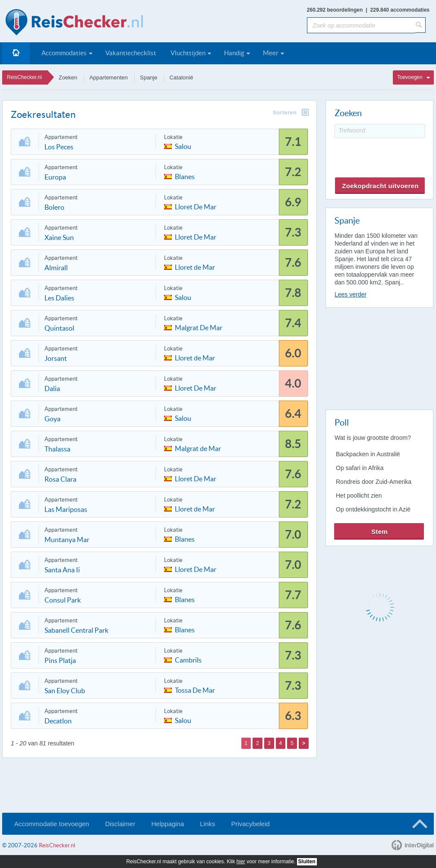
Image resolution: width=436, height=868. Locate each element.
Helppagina (167, 824)
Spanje (148, 77)
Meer (271, 53)
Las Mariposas (66, 509)
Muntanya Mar (67, 540)
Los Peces (59, 147)
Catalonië (181, 77)
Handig (234, 53)
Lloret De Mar (196, 206)
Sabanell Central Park (76, 630)
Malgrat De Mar (199, 327)
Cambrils (188, 659)
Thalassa (57, 449)
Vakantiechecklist (131, 53)
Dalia (52, 388)
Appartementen (109, 77)
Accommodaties (64, 53)
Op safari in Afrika (360, 468)
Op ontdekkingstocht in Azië (373, 509)
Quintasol (59, 328)
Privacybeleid (250, 824)
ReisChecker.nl (24, 77)
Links (207, 824)
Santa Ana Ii (62, 570)
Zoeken (68, 77)
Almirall (56, 268)
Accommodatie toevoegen (52, 824)
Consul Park (63, 600)
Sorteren (285, 113)
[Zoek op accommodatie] (361, 25)
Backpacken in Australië (368, 454)
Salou (183, 146)
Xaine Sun (59, 237)
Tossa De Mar (195, 690)
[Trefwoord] (380, 131)
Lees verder (351, 294)
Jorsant (56, 358)
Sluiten (307, 862)
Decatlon (58, 721)
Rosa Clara (60, 479)
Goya (52, 419)
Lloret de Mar (195, 267)
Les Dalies (59, 298)
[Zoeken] (420, 25)
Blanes (185, 176)
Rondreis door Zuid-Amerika (374, 482)
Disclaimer (120, 824)
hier (241, 862)
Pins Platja (60, 660)
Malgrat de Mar (198, 448)
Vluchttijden (188, 53)
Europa (55, 177)
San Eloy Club (65, 691)
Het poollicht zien (359, 496)
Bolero (54, 207)
